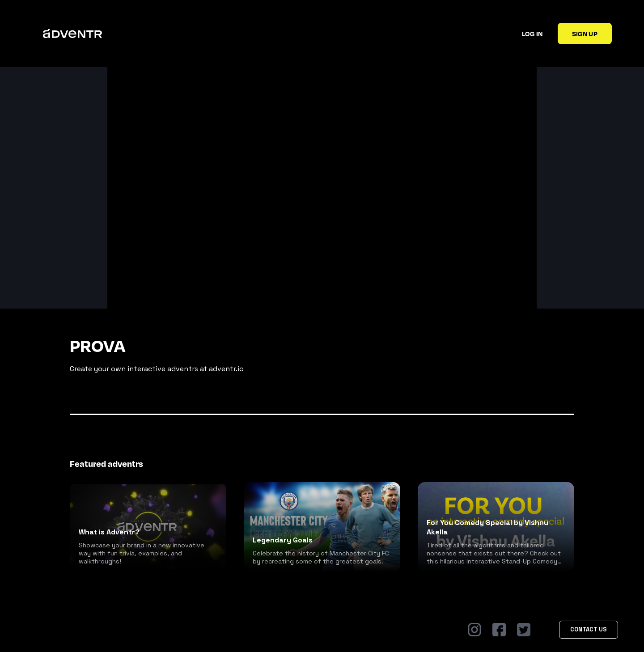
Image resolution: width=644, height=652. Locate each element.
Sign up (585, 34)
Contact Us (589, 629)
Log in (532, 34)
